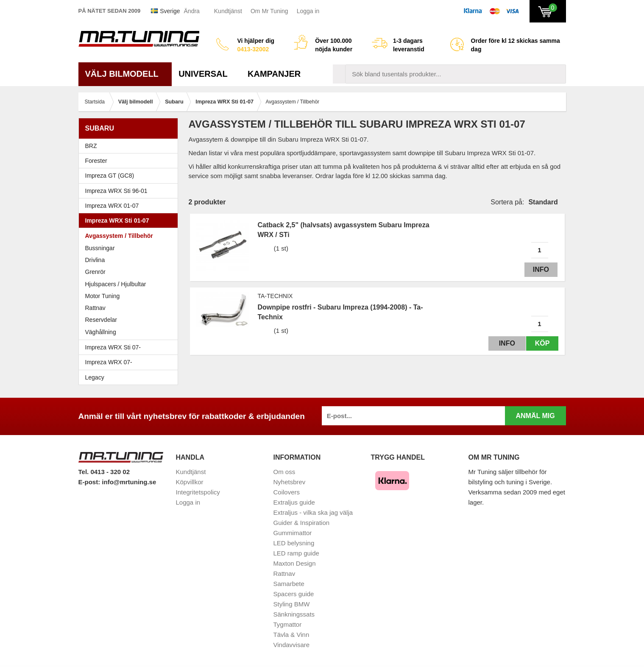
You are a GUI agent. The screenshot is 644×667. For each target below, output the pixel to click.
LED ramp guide (296, 553)
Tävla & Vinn (291, 635)
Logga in (308, 11)
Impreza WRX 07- (130, 362)
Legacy (130, 377)
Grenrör (95, 272)
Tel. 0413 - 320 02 (104, 472)
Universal (206, 74)
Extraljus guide (294, 502)
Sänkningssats (294, 614)
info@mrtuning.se (129, 482)
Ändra (192, 11)
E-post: (90, 482)
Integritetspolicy (198, 492)
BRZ (91, 146)
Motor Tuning (130, 296)
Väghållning (101, 332)
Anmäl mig (535, 416)
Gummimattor (293, 533)
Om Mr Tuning (269, 11)
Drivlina (95, 260)
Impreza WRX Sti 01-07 (130, 220)
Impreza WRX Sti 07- (130, 347)
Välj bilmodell (125, 74)
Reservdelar (101, 320)
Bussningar (100, 248)
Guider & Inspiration (302, 523)
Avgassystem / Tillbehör (119, 236)
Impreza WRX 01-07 (130, 206)
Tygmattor (288, 624)
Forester (130, 161)
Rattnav (95, 308)
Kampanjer (274, 74)
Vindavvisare (292, 645)
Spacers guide (294, 594)
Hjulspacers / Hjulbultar (116, 284)
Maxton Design (295, 563)
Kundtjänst (228, 11)
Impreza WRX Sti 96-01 (130, 191)
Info (539, 269)
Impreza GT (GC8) (130, 176)
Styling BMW (292, 604)
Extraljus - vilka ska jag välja (313, 512)
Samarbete (289, 584)
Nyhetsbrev (290, 482)
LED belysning (294, 543)
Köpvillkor (190, 482)
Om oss (284, 472)
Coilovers (287, 492)
